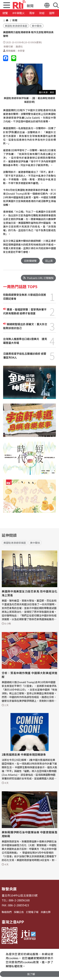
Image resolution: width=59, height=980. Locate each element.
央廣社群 (46, 912)
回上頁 (49, 261)
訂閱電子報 (32, 912)
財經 (42, 13)
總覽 (5, 13)
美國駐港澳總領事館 (16, 26)
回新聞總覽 (30, 261)
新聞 (14, 20)
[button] (47, 6)
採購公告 (19, 912)
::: (4, 20)
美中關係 (37, 26)
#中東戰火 (19, 13)
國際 (52, 13)
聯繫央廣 (9, 889)
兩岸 (32, 13)
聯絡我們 (7, 912)
